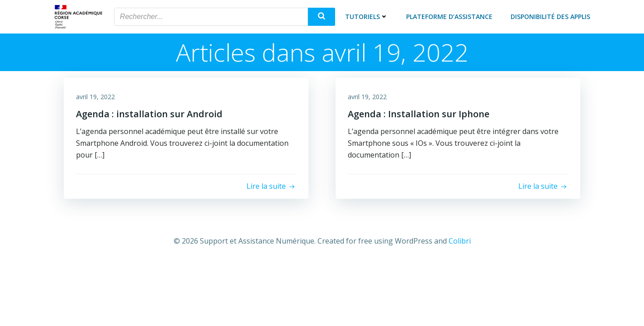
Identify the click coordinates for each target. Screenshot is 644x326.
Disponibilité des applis (552, 16)
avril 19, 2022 (97, 96)
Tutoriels (368, 16)
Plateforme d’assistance (451, 16)
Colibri (460, 239)
